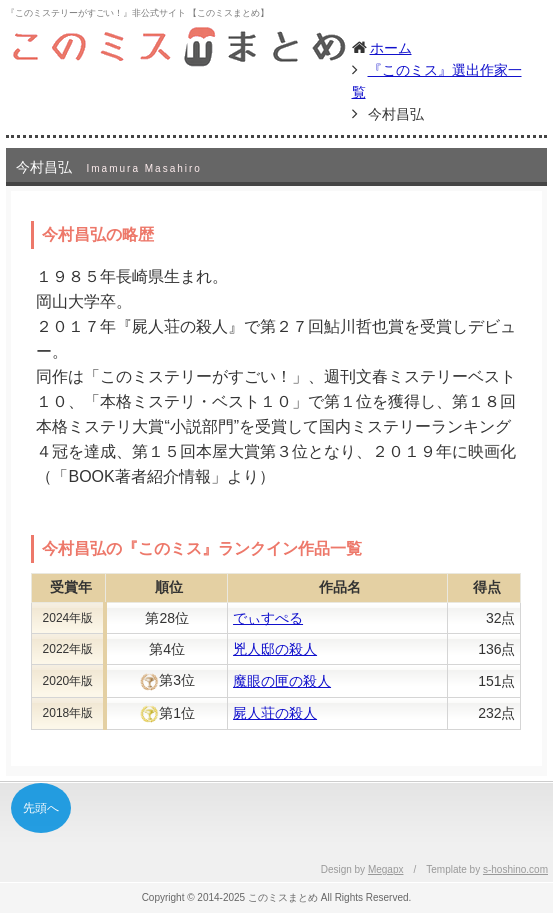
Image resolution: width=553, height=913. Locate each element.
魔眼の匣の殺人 (282, 681)
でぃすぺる (268, 618)
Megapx (386, 869)
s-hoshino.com (515, 869)
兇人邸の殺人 (275, 649)
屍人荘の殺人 (275, 713)
